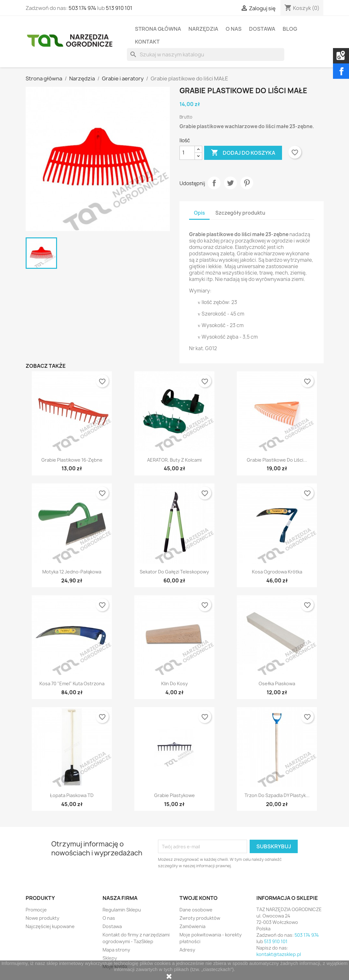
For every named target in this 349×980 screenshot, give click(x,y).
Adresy (187, 950)
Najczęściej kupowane (50, 926)
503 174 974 (82, 8)
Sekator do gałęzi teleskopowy (174, 572)
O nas (234, 29)
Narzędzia (203, 29)
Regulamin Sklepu (122, 910)
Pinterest (247, 183)
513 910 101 (119, 8)
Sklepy (110, 958)
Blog (290, 29)
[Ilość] (187, 153)
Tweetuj (230, 183)
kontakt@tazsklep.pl (279, 954)
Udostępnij (214, 183)
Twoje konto (199, 898)
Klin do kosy (174, 684)
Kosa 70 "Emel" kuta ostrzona (72, 684)
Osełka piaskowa (277, 684)
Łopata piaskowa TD (72, 795)
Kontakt (147, 42)
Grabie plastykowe (174, 795)
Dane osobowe (196, 910)
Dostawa (262, 29)
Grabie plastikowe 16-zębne (72, 460)
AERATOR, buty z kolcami (174, 460)
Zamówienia (192, 926)
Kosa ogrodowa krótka (277, 572)
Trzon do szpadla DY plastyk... (277, 795)
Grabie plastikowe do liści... (277, 460)
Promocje (36, 910)
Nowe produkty (42, 918)
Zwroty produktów (200, 918)
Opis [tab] (199, 213)
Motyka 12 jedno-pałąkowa (72, 572)
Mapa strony (116, 950)
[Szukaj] (205, 54)
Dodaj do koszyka (243, 153)
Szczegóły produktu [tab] (240, 213)
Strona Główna (158, 29)
